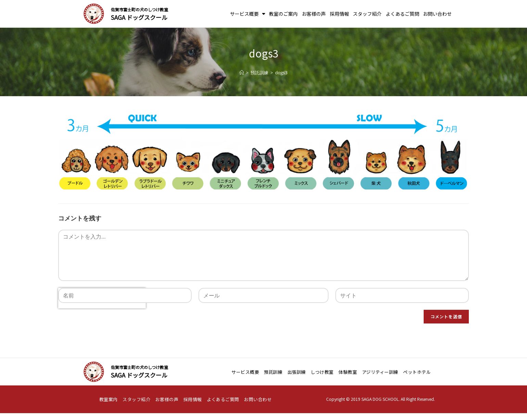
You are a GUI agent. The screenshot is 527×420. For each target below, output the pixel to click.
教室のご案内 (283, 14)
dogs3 (281, 73)
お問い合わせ (437, 14)
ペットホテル (417, 372)
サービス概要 (248, 14)
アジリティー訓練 (380, 372)
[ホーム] (242, 73)
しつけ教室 (322, 372)
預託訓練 (273, 372)
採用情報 (339, 14)
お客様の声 (314, 14)
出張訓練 (297, 372)
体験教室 (348, 372)
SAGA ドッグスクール (139, 17)
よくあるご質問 (402, 14)
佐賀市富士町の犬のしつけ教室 (139, 9)
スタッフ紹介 (367, 14)
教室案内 (108, 399)
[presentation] (102, 320)
